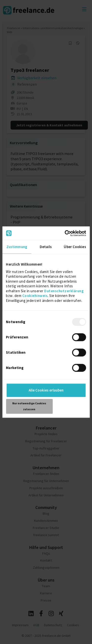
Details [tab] (46, 247)
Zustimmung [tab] (17, 247)
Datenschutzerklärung (64, 291)
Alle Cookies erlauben (46, 390)
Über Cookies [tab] (75, 247)
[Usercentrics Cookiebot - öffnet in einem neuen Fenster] (65, 233)
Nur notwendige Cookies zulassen (29, 406)
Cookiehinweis (35, 296)
